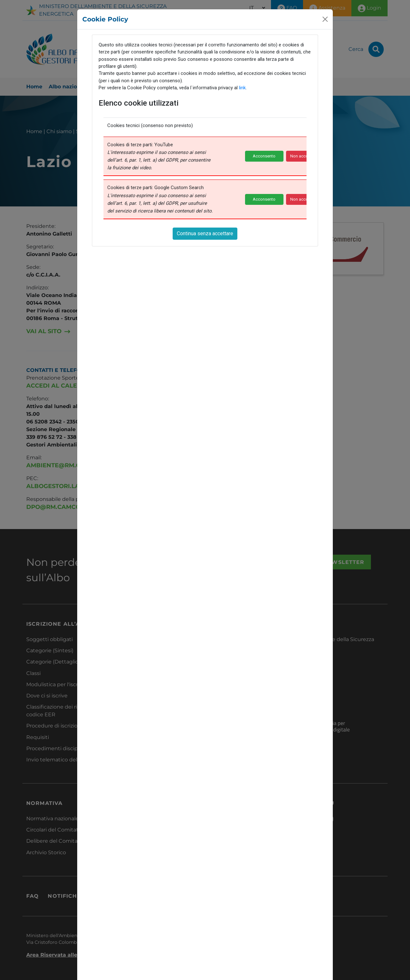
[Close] (325, 19)
